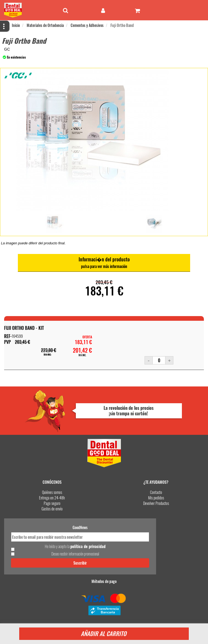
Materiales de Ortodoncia (45, 25)
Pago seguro (52, 503)
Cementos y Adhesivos (87, 25)
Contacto (156, 492)
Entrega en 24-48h (52, 498)
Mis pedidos (156, 498)
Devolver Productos (156, 503)
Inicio (16, 25)
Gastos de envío (52, 509)
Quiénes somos (52, 492)
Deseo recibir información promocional (75, 554)
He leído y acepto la (75, 546)
